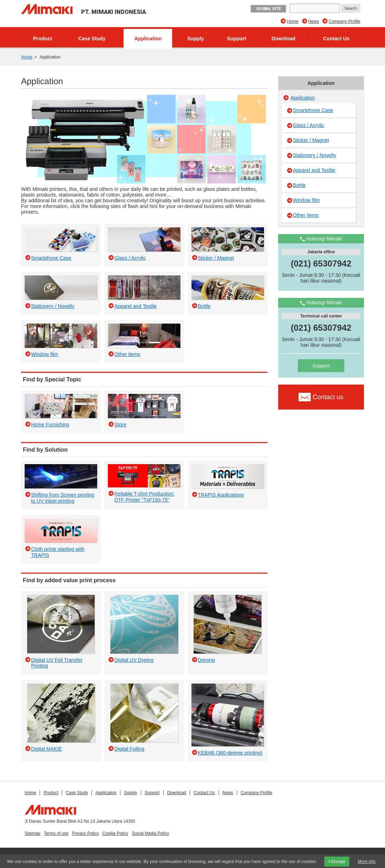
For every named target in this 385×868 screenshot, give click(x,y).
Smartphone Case (313, 110)
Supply (196, 39)
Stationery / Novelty (314, 155)
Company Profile (344, 21)
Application (148, 39)
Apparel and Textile (314, 170)
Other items (306, 215)
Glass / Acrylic (309, 125)
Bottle (299, 185)
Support (237, 39)
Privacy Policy (86, 833)
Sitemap (32, 833)
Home (293, 21)
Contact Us (336, 39)
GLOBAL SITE (268, 9)
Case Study (92, 39)
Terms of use (56, 833)
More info (367, 862)
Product (43, 39)
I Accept (337, 862)
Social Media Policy (150, 833)
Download (283, 39)
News (314, 21)
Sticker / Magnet (311, 140)
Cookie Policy (115, 833)
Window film (306, 200)
